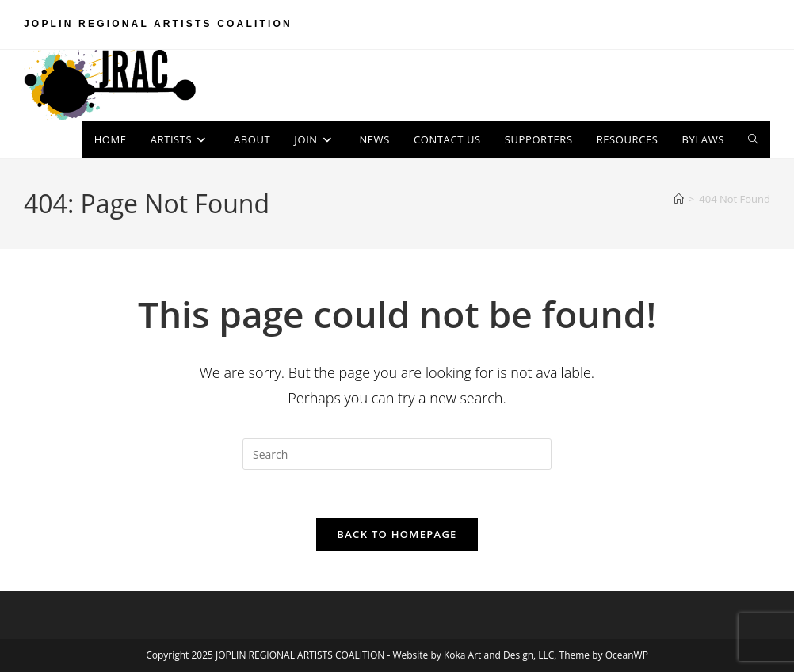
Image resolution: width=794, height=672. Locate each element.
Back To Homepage (397, 534)
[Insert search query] (397, 454)
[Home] (679, 199)
